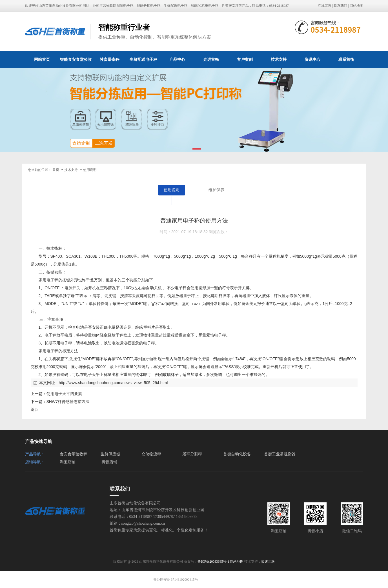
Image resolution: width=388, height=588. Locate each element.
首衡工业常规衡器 (280, 454)
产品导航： (35, 454)
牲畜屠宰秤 (110, 59)
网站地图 (356, 6)
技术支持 (279, 59)
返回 (35, 409)
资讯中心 (312, 59)
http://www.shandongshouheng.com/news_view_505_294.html (113, 383)
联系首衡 (346, 59)
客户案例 (245, 59)
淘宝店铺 (68, 462)
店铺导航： (35, 462)
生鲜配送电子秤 (143, 59)
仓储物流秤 (151, 454)
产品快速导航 (39, 441)
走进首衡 (211, 59)
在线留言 (325, 6)
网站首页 (42, 59)
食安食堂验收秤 (74, 454)
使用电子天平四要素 (64, 394)
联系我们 (340, 6)
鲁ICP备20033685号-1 (213, 562)
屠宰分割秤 (192, 454)
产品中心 (177, 59)
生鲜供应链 (110, 454)
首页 (56, 170)
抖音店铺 (109, 462)
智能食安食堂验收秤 (76, 63)
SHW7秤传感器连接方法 (68, 402)
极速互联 (268, 562)
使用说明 (90, 170)
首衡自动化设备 (237, 454)
